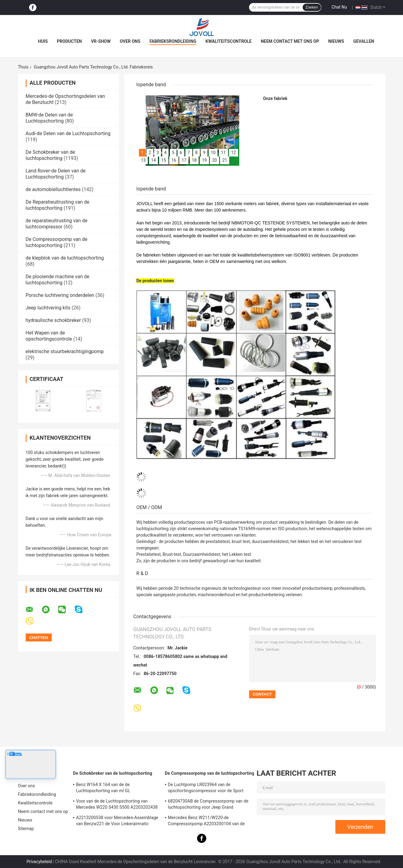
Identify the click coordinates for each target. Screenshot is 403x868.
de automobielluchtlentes (53, 189)
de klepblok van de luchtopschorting (65, 258)
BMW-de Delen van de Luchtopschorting (49, 118)
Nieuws (336, 41)
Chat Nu (339, 7)
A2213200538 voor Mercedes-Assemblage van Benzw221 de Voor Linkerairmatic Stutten (117, 822)
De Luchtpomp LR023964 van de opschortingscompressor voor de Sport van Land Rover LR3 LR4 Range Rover (206, 789)
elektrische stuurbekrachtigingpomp (65, 351)
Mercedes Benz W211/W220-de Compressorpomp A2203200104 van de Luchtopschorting (206, 822)
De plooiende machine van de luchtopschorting (58, 280)
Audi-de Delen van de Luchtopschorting (68, 133)
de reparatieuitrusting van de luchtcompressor (57, 224)
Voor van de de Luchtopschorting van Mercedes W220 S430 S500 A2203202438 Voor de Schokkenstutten (117, 805)
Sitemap (26, 829)
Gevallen (364, 41)
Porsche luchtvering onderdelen (60, 295)
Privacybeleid (39, 862)
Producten (69, 41)
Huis (43, 41)
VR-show (101, 41)
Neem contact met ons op (290, 41)
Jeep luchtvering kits (48, 308)
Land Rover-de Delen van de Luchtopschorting (56, 174)
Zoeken (312, 7)
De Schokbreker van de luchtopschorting (50, 155)
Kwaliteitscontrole (229, 41)
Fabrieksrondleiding (173, 41)
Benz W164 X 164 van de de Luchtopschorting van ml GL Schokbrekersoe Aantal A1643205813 (113, 789)
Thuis (23, 67)
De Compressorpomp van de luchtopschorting (57, 242)
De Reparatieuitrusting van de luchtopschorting (58, 205)
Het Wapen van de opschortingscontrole (49, 336)
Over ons (130, 41)
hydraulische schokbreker (53, 320)
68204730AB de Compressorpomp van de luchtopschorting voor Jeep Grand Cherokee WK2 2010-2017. (208, 805)
